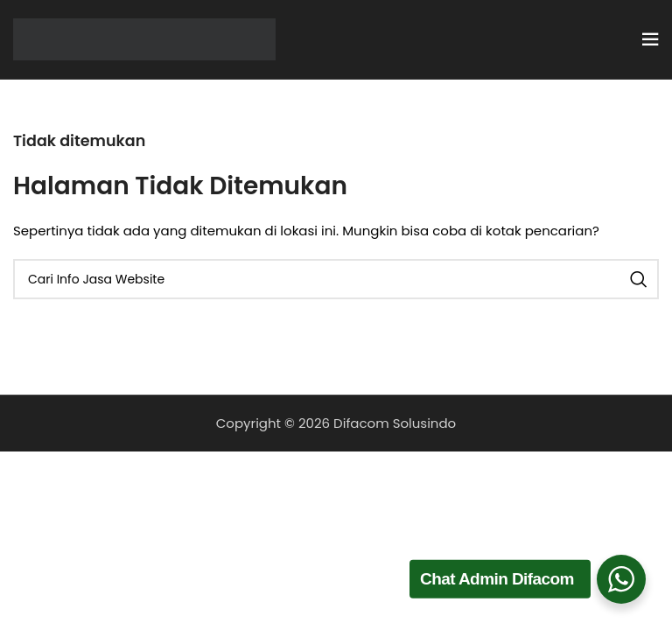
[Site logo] (144, 38)
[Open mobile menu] (650, 39)
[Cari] (336, 279)
